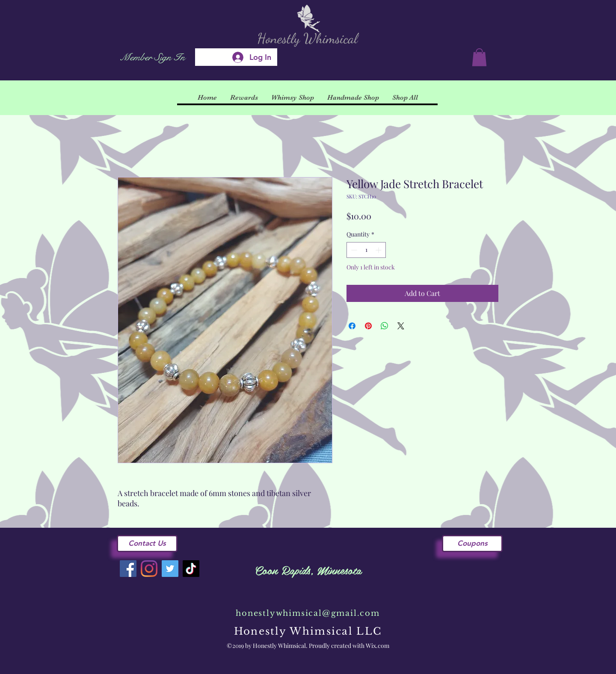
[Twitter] (170, 569)
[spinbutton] (366, 250)
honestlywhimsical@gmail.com (308, 613)
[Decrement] (353, 250)
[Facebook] (128, 569)
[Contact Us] (147, 544)
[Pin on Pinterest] (368, 326)
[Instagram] (149, 569)
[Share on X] (401, 326)
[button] (479, 57)
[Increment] (379, 250)
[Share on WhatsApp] (385, 326)
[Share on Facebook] (352, 326)
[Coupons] (472, 544)
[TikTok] (191, 569)
